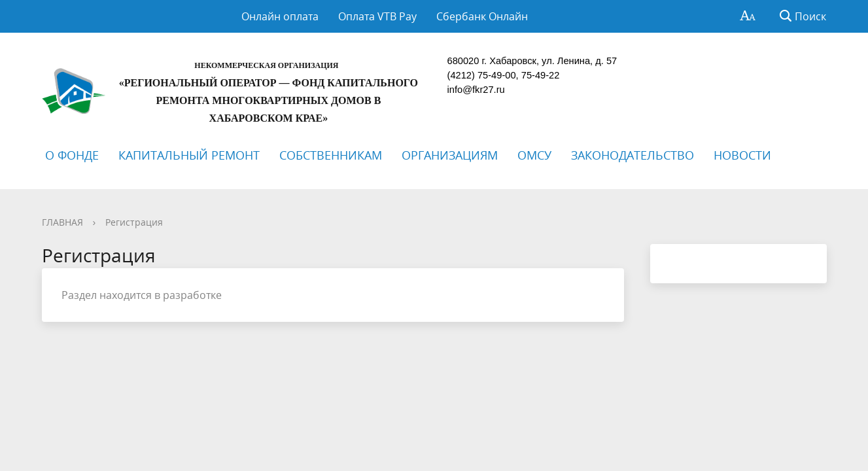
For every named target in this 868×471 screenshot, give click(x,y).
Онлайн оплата (280, 16)
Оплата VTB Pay (377, 16)
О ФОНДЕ (72, 155)
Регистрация (134, 222)
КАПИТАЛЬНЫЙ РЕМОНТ (189, 155)
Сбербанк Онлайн (482, 16)
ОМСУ (534, 155)
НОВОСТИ (742, 155)
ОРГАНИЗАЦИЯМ (450, 155)
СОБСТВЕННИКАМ (331, 155)
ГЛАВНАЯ (62, 222)
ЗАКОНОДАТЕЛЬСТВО (633, 155)
